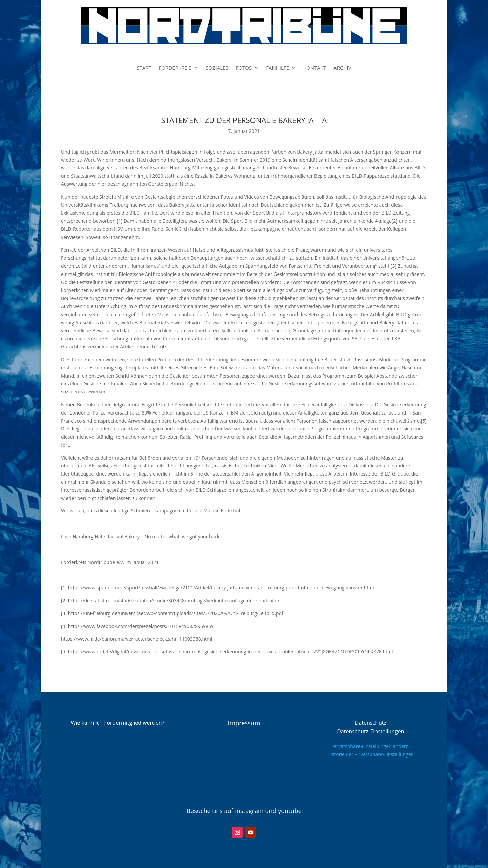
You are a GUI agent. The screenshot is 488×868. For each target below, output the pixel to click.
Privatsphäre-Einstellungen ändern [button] (371, 746)
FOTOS (244, 68)
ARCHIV (342, 68)
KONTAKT (315, 68)
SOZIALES (217, 68)
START (144, 68)
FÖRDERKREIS (175, 68)
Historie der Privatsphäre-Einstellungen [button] (371, 754)
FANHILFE (278, 68)
